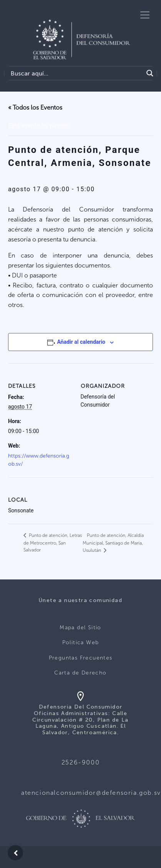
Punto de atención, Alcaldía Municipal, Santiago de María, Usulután (113, 543)
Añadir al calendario (81, 342)
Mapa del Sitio (80, 628)
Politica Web (81, 642)
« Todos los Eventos (35, 107)
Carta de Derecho (80, 673)
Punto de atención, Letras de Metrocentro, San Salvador (53, 543)
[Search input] (76, 73)
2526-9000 (80, 762)
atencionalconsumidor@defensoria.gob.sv (91, 793)
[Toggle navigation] (145, 15)
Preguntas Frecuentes (81, 658)
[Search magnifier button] (150, 73)
